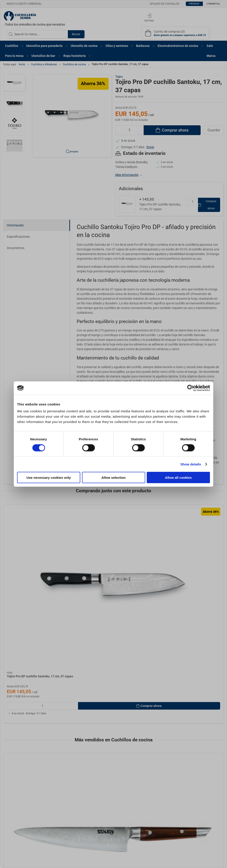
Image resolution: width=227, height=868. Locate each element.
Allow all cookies (178, 478)
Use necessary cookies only (49, 478)
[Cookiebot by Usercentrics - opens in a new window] (191, 388)
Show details (191, 464)
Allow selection (113, 478)
